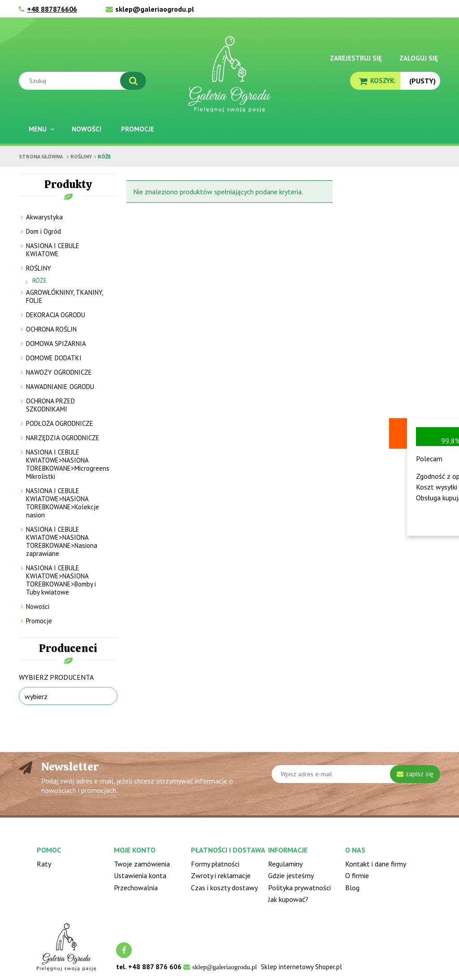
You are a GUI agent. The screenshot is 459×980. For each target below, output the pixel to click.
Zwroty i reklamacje (221, 875)
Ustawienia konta (140, 875)
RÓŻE (39, 280)
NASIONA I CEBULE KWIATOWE (53, 250)
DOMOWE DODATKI (54, 358)
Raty (44, 864)
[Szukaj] (133, 81)
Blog (352, 888)
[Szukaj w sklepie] (84, 81)
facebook (124, 950)
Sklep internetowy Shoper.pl (301, 967)
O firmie (357, 875)
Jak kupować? (288, 899)
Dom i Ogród (43, 231)
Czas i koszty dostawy (224, 888)
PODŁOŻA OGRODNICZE (60, 423)
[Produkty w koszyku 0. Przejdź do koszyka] (375, 81)
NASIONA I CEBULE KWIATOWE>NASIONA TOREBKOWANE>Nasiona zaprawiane (62, 541)
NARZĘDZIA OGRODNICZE (63, 438)
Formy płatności (215, 864)
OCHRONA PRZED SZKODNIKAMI (50, 405)
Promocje (39, 621)
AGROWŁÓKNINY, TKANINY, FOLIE (64, 296)
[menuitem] (40, 129)
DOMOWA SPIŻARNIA (56, 343)
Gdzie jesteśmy (291, 875)
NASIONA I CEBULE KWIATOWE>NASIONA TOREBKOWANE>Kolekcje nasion (63, 503)
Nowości (38, 606)
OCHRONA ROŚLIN (51, 329)
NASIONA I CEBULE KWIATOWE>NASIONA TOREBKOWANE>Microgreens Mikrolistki (68, 464)
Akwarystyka (44, 217)
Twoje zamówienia (142, 864)
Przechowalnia (136, 888)
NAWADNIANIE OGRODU (60, 387)
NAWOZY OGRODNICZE (59, 372)
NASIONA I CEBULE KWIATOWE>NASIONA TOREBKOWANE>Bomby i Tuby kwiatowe (61, 580)
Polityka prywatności (299, 888)
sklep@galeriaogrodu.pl (155, 9)
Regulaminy (285, 864)
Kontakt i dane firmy (376, 864)
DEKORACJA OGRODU (56, 315)
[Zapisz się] (415, 774)
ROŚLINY (39, 268)
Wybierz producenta (56, 677)
